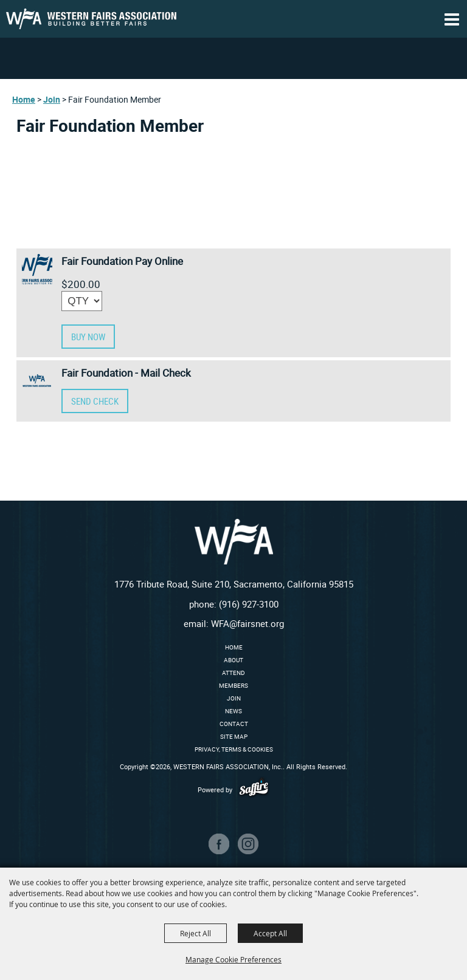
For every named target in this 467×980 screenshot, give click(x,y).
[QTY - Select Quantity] (82, 301)
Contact (234, 724)
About (233, 660)
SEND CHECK (95, 401)
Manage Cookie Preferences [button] (233, 959)
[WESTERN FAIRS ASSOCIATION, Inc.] (91, 19)
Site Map (234, 736)
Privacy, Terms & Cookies (234, 749)
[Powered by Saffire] (254, 790)
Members (233, 685)
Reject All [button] (195, 933)
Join (52, 99)
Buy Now (88, 337)
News (233, 711)
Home (24, 99)
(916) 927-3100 (249, 604)
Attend (233, 673)
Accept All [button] (270, 933)
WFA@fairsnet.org (247, 623)
